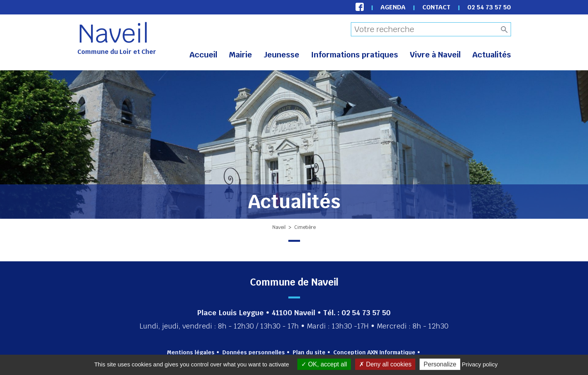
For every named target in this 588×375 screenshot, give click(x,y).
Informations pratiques (355, 55)
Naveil (113, 34)
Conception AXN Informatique (374, 352)
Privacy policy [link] (480, 364)
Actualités (492, 55)
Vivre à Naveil (435, 55)
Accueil (203, 55)
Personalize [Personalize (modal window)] (440, 364)
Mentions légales (191, 352)
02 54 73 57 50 (489, 7)
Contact (436, 7)
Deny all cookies (385, 364)
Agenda (393, 7)
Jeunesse (281, 55)
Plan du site (309, 352)
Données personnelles (254, 352)
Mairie (240, 55)
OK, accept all (324, 364)
